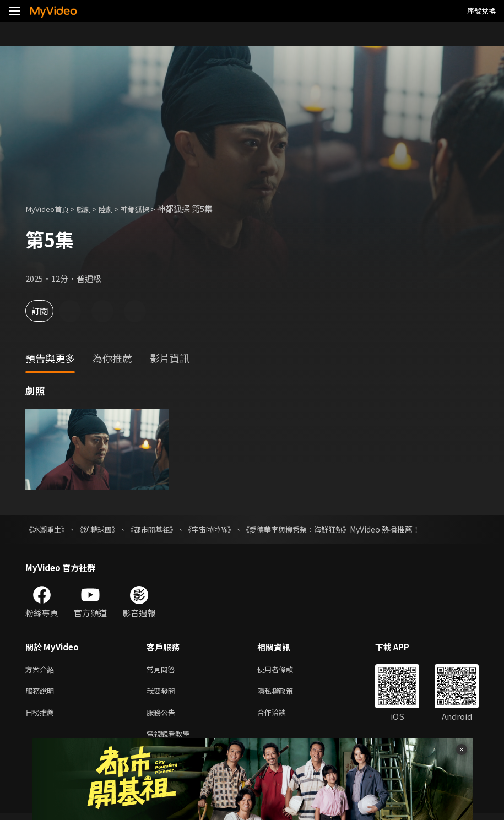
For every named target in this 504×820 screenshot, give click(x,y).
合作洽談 (280, 716)
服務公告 (163, 716)
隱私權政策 (284, 693)
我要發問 (163, 693)
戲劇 (91, 208)
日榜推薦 (42, 716)
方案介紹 (42, 670)
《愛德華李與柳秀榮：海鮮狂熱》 (315, 529)
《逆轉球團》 (102, 529)
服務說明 (42, 693)
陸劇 (116, 208)
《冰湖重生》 (48, 529)
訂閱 (47, 311)
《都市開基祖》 (160, 529)
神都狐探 (148, 208)
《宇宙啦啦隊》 (222, 529)
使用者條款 (284, 670)
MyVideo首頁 (50, 208)
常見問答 (163, 670)
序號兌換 (481, 11)
